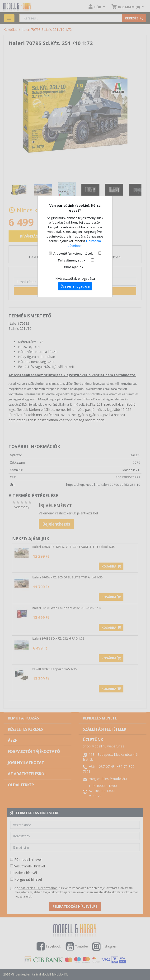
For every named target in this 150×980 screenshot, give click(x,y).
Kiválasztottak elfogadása (75, 278)
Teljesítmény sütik (71, 260)
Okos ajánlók (73, 267)
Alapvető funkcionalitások (73, 253)
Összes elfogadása (75, 286)
